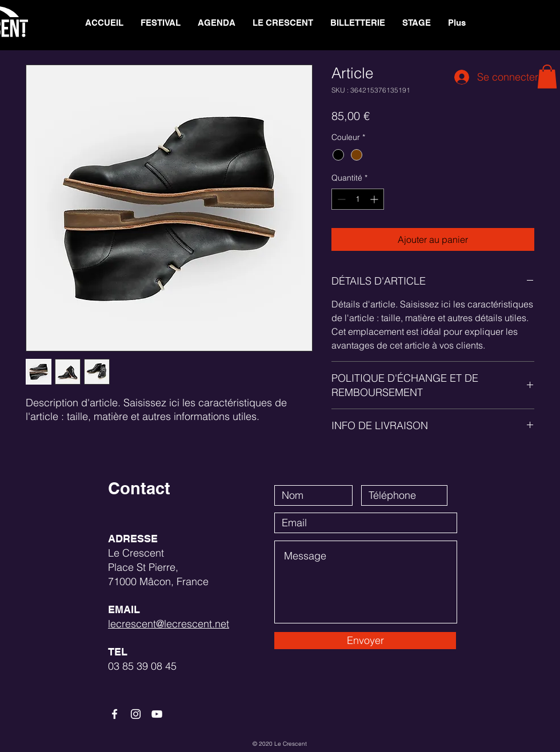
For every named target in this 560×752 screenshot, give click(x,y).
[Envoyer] (365, 641)
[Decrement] (340, 199)
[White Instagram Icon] (136, 714)
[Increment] (375, 199)
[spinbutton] (358, 199)
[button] (283, 23)
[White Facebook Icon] (115, 714)
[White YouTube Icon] (157, 714)
